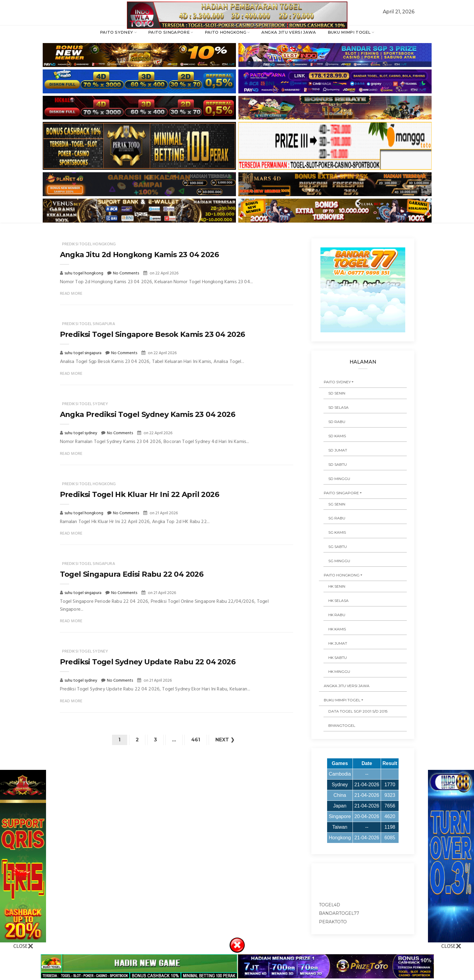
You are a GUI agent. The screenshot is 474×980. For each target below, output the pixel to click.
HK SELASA (338, 601)
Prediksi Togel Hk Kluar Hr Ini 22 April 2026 (140, 494)
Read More (71, 294)
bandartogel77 (339, 913)
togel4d (330, 905)
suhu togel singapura (83, 353)
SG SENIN (337, 504)
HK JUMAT (338, 643)
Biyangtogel (342, 725)
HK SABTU (338, 658)
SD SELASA (338, 407)
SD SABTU (338, 464)
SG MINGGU (339, 561)
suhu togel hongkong (84, 273)
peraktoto (333, 922)
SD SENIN (337, 393)
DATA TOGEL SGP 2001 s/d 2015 (358, 711)
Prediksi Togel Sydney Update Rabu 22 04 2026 (148, 662)
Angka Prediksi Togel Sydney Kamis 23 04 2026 (148, 414)
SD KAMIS (337, 436)
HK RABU (337, 615)
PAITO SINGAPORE (169, 32)
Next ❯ (225, 740)
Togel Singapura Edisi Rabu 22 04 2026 (132, 574)
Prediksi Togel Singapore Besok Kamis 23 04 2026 (152, 334)
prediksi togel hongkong (89, 244)
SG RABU (337, 518)
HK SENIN (337, 586)
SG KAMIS (337, 532)
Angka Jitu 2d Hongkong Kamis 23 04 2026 (139, 255)
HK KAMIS (337, 629)
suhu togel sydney (81, 433)
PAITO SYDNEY (117, 32)
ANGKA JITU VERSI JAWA (289, 32)
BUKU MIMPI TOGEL (349, 32)
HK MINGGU (339, 671)
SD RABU (337, 422)
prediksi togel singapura (89, 324)
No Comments (126, 273)
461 (196, 740)
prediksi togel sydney (85, 404)
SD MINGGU (339, 479)
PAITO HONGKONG (226, 32)
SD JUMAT (338, 450)
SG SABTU (338, 547)
